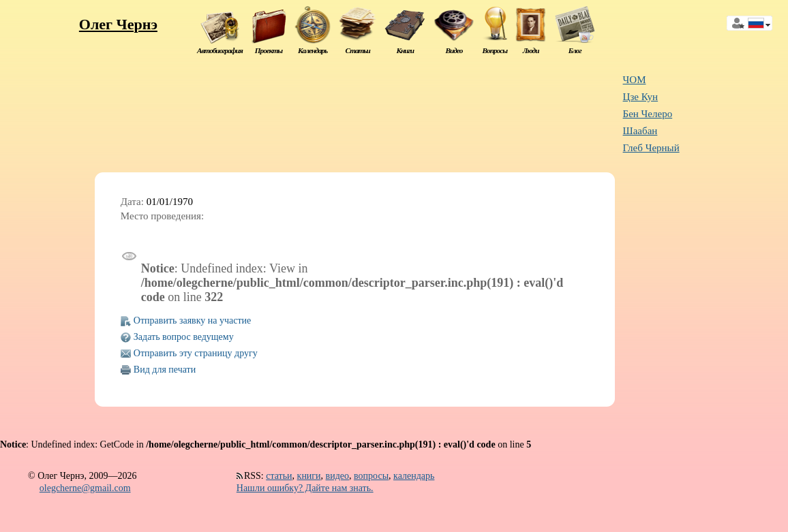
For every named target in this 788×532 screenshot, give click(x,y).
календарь (414, 476)
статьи (279, 476)
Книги (405, 50)
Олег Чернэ (118, 24)
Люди (531, 50)
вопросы (371, 476)
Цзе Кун (641, 97)
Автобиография (220, 50)
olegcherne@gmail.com (85, 488)
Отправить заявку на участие (192, 320)
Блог (575, 50)
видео (337, 476)
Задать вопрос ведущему (184, 337)
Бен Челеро (648, 114)
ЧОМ (635, 80)
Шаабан (640, 131)
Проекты (269, 50)
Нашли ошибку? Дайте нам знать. (305, 488)
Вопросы (495, 50)
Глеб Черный (651, 148)
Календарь (313, 50)
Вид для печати (165, 370)
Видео (454, 50)
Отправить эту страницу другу (196, 353)
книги (309, 476)
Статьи (358, 50)
